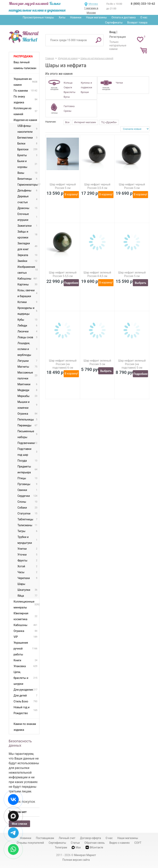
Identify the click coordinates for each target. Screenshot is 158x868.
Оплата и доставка (124, 17)
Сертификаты (114, 23)
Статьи (75, 843)
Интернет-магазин (85, 122)
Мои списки (20, 824)
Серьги (68, 87)
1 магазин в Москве (91, 10)
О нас (144, 17)
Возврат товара (137, 23)
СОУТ (138, 843)
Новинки (76, 17)
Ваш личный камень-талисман (25, 65)
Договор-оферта (91, 838)
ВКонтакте (94, 847)
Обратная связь (95, 843)
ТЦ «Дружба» (109, 122)
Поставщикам (45, 838)
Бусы (67, 97)
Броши (85, 92)
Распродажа (23, 56)
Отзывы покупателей (30, 843)
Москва (93, 4)
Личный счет (67, 838)
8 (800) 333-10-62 (143, 4)
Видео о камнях (120, 843)
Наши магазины (96, 17)
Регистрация (118, 37)
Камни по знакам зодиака (25, 727)
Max (76, 847)
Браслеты (70, 92)
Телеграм (61, 847)
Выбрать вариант (140, 284)
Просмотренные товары (38, 17)
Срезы (67, 111)
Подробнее (71, 283)
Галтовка (69, 106)
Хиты (62, 17)
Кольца (68, 83)
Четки (119, 83)
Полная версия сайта (76, 860)
